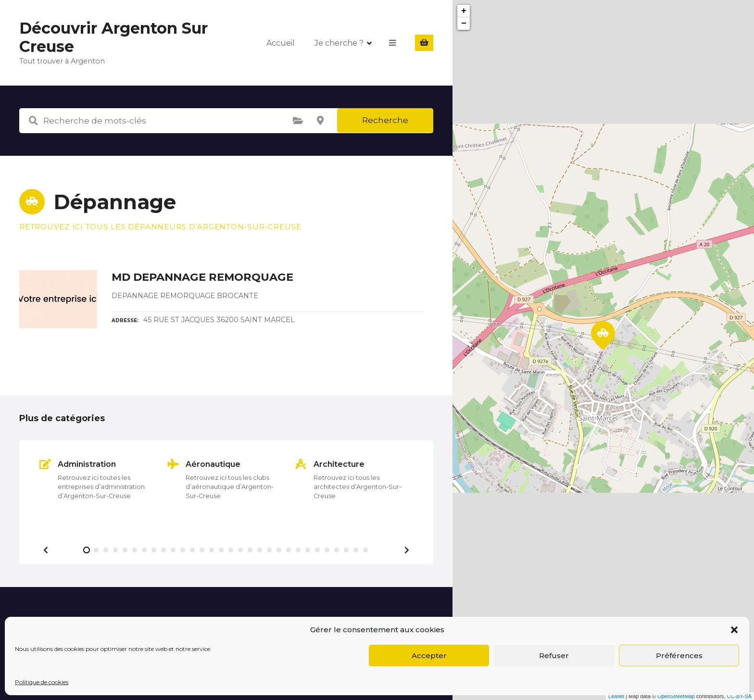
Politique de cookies (42, 682)
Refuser (554, 656)
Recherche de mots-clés (33, 121)
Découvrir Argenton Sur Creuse (113, 37)
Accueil (281, 43)
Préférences (679, 656)
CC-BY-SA (739, 696)
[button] (734, 630)
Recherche (385, 120)
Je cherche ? (339, 43)
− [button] (464, 24)
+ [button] (464, 11)
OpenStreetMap (676, 696)
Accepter (429, 656)
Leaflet (616, 696)
